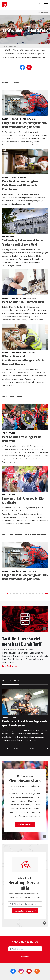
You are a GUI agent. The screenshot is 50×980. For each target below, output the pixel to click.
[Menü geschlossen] (46, 5)
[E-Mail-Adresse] (25, 949)
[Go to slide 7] (27, 594)
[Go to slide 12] (43, 594)
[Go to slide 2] (11, 594)
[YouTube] (29, 971)
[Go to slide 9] (33, 594)
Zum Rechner (8, 666)
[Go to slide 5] (20, 594)
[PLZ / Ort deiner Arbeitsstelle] (25, 904)
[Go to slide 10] (36, 594)
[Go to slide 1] (7, 594)
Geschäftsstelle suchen (24, 911)
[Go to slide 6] (23, 594)
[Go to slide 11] (39, 594)
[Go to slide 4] (17, 594)
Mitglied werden (24, 824)
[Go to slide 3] (14, 594)
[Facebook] (13, 971)
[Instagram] (21, 971)
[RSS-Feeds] (37, 971)
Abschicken (24, 957)
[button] (43, 12)
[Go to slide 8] (30, 594)
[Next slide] (46, 594)
